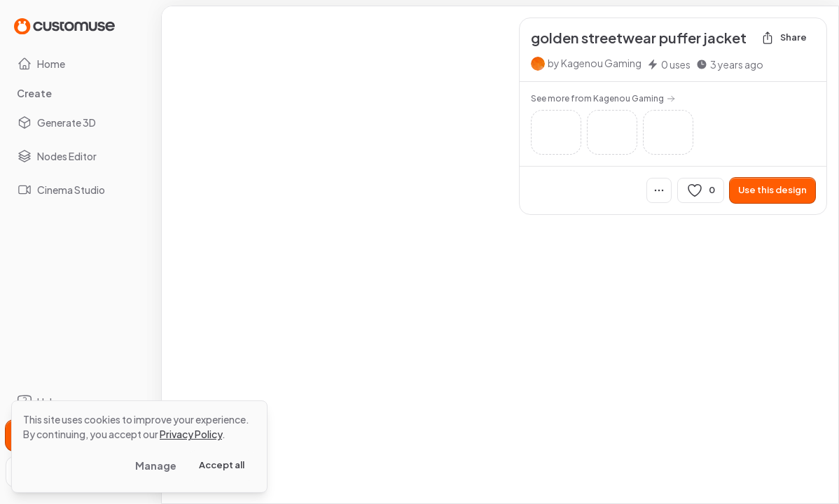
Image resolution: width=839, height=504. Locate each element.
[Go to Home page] (64, 26)
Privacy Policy (191, 434)
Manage (156, 465)
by (595, 63)
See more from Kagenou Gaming (603, 98)
